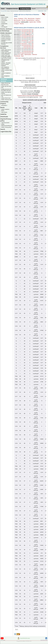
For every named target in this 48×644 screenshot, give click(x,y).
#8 (33, 30)
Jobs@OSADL (4, 24)
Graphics (38, 19)
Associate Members (6, 37)
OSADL (3, 15)
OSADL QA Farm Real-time (25, 11)
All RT (22, 54)
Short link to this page (44, 640)
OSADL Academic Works (5, 110)
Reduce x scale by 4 (30, 78)
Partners (3, 22)
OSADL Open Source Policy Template (6, 50)
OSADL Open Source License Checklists (6, 53)
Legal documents (5, 123)
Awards (22, 24)
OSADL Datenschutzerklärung (6, 125)
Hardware (21, 19)
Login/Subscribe (43, 9)
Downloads (4, 117)
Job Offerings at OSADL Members (7, 43)
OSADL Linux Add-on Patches (6, 93)
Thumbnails (17, 56)
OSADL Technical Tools (7, 100)
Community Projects (4, 103)
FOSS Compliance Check (5, 77)
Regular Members (5, 35)
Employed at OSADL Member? (6, 40)
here (19, 58)
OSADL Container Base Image (7, 71)
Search (3, 129)
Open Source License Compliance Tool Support (6, 60)
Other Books (4, 112)
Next (22, 56)
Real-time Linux (5, 85)
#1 (21, 30)
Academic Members (6, 38)
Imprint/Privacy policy (32, 9)
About (16, 19)
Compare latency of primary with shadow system (30, 96)
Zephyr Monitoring (6, 83)
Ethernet (35, 54)
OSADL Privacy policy (6, 127)
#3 (24, 30)
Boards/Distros (30, 20)
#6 (29, 30)
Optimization (28, 54)
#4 (26, 30)
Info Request (4, 27)
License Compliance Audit (6, 74)
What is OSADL (5, 17)
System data (33, 22)
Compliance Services (4, 47)
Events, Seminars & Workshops (6, 30)
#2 (23, 30)
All (19, 54)
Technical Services (14, 11)
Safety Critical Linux (6, 98)
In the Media (4, 20)
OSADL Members (6, 33)
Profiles (39, 22)
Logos (3, 25)
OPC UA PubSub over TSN (6, 96)
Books (3, 107)
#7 (31, 30)
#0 (19, 30)
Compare (16, 24)
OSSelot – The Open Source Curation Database (6, 64)
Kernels (24, 20)
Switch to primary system (30, 85)
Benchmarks (31, 19)
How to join (4, 19)
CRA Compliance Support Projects (5, 68)
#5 (28, 30)
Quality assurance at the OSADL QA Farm (6, 90)
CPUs (26, 19)
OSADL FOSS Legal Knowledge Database (6, 56)
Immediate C (4, 105)
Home (23, 9)
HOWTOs (3, 114)
